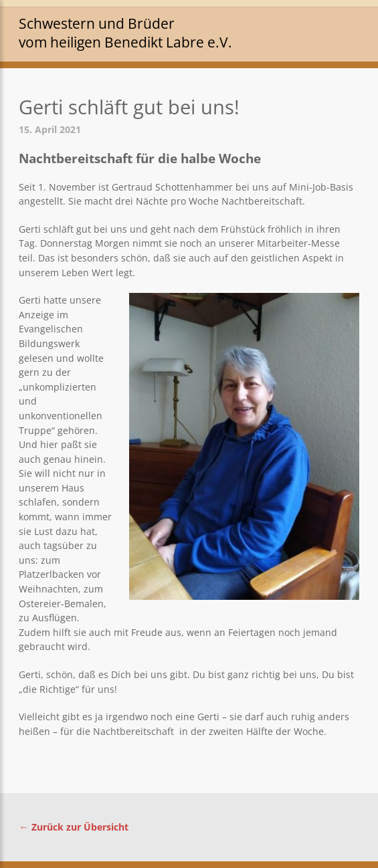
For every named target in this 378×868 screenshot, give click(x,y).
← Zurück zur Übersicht (73, 827)
